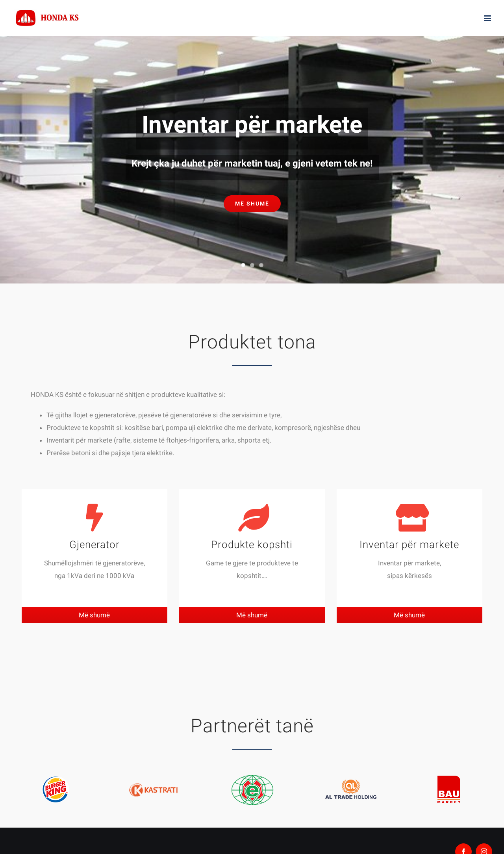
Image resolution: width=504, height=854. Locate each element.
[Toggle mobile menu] (488, 18)
